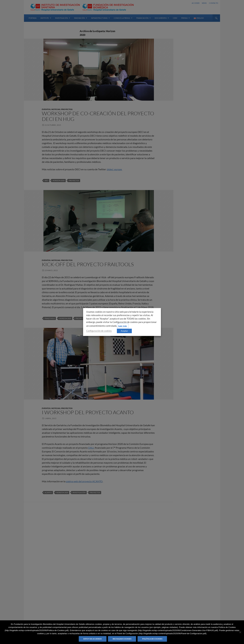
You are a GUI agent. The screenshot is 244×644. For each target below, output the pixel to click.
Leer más (123, 326)
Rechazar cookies (122, 639)
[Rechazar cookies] (240, 632)
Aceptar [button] (124, 331)
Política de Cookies (152, 639)
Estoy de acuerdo (93, 639)
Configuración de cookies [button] (99, 331)
